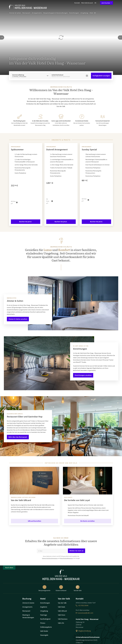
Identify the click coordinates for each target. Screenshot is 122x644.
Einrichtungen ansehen (83, 375)
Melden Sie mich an (77, 551)
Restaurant (26, 13)
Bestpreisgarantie (44, 588)
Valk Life (61, 623)
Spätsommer (17, 150)
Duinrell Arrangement (57, 150)
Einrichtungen (74, 13)
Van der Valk (78, 588)
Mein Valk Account (87, 3)
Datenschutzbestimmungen (50, 558)
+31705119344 (82, 605)
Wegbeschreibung (83, 631)
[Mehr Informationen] (17, 202)
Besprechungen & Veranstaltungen (55, 13)
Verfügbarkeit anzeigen (101, 76)
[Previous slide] (2, 37)
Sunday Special (89, 150)
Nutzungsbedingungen (67, 558)
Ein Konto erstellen (88, 521)
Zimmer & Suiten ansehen (18, 319)
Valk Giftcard (62, 611)
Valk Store (62, 615)
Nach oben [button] (9, 568)
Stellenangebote (46, 627)
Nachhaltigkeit (45, 619)
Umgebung (84, 13)
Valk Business (63, 619)
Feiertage (44, 615)
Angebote (44, 607)
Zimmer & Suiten (15, 13)
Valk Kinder (44, 631)
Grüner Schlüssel (61, 588)
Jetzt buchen (107, 3)
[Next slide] (120, 37)
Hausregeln (44, 635)
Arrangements (37, 13)
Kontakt (77, 3)
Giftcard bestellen (34, 521)
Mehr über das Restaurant (18, 437)
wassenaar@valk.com (84, 613)
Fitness (43, 623)
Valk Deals (62, 607)
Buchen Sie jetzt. (26, 222)
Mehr (93, 13)
